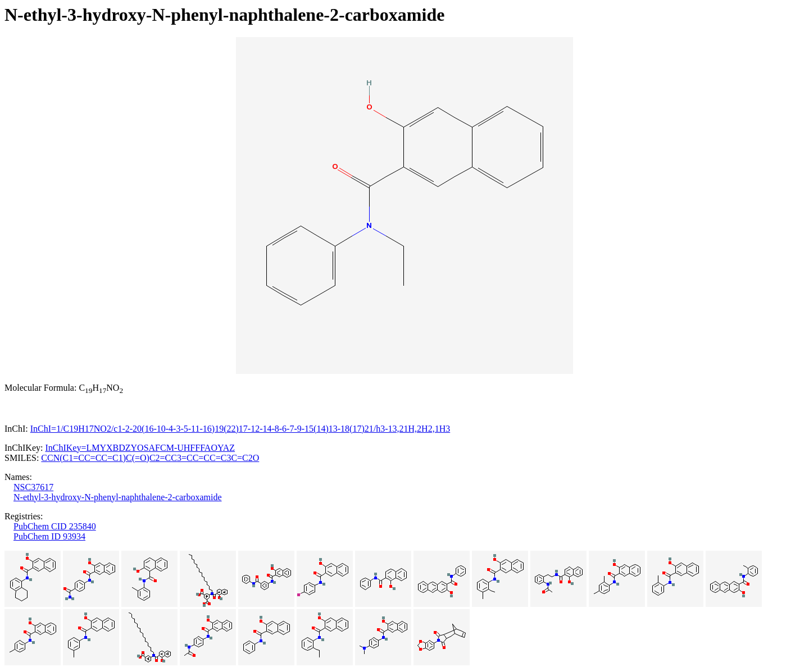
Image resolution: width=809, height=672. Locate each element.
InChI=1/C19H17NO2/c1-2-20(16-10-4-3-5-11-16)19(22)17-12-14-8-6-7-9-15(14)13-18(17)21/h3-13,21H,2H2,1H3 (240, 429)
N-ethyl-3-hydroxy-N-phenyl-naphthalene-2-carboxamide (118, 497)
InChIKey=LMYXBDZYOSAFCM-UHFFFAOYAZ (140, 448)
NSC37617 (33, 487)
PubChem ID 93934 (49, 536)
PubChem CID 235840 (55, 526)
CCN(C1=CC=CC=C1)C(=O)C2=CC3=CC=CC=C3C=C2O (150, 458)
